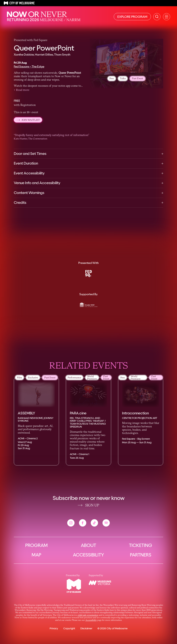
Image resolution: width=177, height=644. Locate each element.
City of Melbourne (117, 629)
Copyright (69, 629)
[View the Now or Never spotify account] (106, 523)
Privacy (54, 629)
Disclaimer (86, 629)
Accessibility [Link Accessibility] (91, 620)
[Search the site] (157, 17)
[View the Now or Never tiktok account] (94, 523)
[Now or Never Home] (37, 14)
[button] (22, 90)
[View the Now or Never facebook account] (83, 523)
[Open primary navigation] (167, 17)
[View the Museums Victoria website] (100, 583)
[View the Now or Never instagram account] (71, 523)
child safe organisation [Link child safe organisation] (88, 615)
